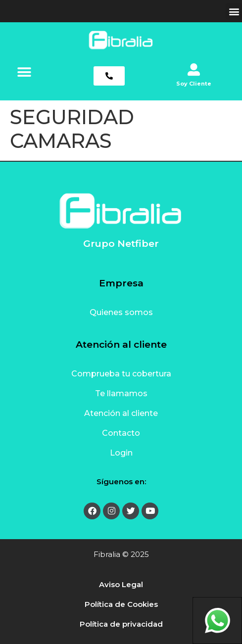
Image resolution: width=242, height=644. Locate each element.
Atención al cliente (121, 413)
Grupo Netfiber (121, 244)
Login (121, 453)
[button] (234, 11)
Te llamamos (121, 393)
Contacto (121, 433)
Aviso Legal (121, 584)
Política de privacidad (121, 624)
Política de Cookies (121, 604)
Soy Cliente (194, 84)
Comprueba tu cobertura (121, 374)
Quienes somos (121, 312)
